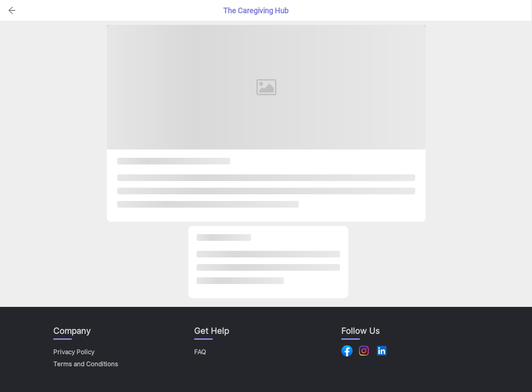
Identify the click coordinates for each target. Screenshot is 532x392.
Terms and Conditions (86, 364)
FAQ (200, 352)
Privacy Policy (74, 352)
